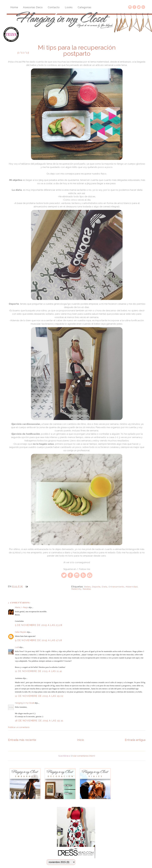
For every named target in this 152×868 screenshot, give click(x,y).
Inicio (81, 740)
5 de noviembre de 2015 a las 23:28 (39, 625)
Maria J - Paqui (22, 607)
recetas (87, 589)
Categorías (85, 7)
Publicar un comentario (19, 727)
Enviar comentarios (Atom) (83, 756)
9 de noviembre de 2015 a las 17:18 (38, 640)
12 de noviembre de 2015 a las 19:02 (39, 696)
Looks (69, 7)
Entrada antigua (135, 740)
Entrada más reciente (22, 740)
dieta (105, 587)
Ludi (17, 647)
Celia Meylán (21, 632)
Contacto (54, 7)
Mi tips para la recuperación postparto (77, 50)
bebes (87, 587)
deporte (96, 587)
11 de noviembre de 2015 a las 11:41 (39, 671)
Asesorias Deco (33, 7)
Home (14, 7)
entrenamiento (116, 587)
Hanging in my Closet (25, 703)
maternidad (132, 587)
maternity (76, 589)
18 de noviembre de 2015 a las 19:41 (39, 721)
